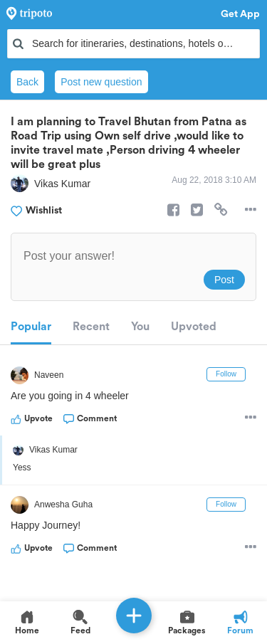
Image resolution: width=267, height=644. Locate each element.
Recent (91, 327)
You (140, 327)
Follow (226, 374)
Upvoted (194, 327)
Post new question (101, 82)
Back (27, 82)
